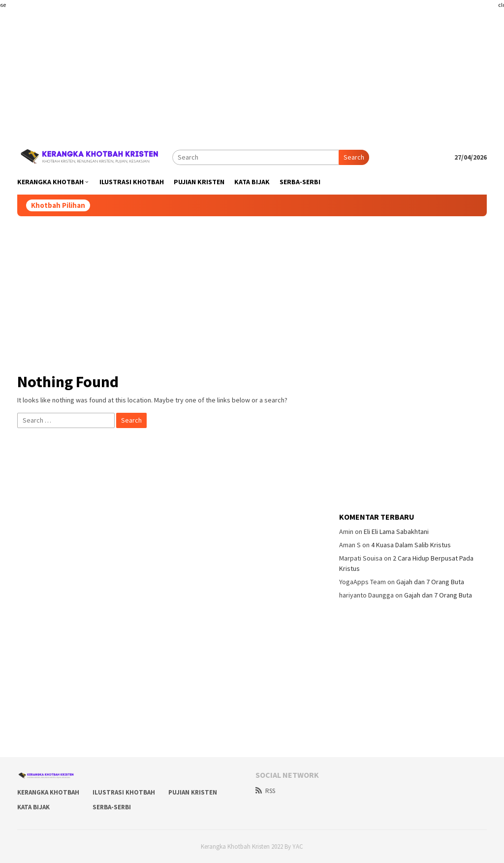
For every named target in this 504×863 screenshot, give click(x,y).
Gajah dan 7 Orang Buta (430, 582)
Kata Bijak (33, 807)
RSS (265, 791)
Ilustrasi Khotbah (124, 792)
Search (354, 157)
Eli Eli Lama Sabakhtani (396, 531)
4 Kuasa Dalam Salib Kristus (411, 545)
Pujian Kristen (193, 792)
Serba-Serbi (112, 807)
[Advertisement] (252, 69)
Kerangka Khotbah (48, 792)
